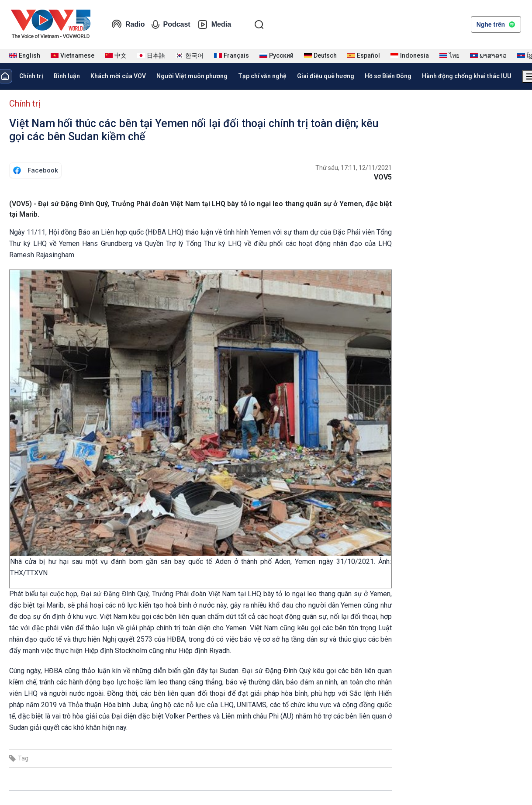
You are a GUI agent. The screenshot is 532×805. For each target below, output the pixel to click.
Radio (128, 24)
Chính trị (31, 76)
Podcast (171, 24)
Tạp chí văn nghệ (262, 76)
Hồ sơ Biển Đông (388, 76)
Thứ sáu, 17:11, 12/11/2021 (354, 168)
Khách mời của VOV (118, 76)
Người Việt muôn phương (192, 76)
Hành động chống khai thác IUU (467, 76)
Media (214, 24)
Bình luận (67, 76)
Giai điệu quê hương (326, 76)
